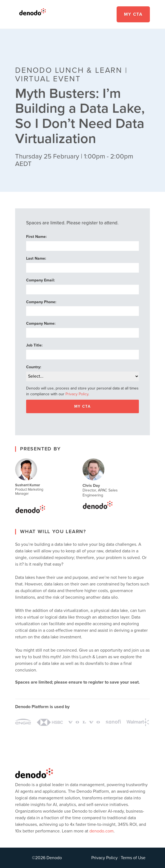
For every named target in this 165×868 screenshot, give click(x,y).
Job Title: (34, 345)
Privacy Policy (77, 394)
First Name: (36, 237)
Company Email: (41, 280)
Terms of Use (133, 858)
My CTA (133, 14)
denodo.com (101, 831)
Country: (34, 367)
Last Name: (36, 258)
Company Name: (41, 324)
